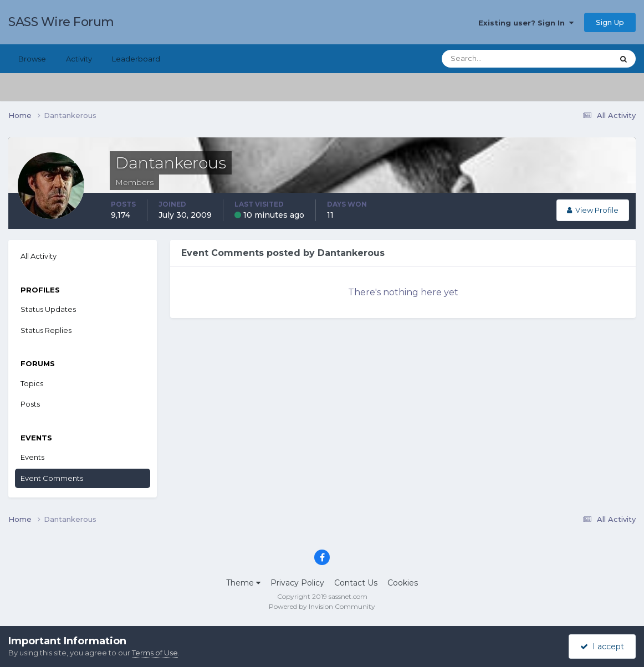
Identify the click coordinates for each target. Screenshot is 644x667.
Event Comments (52, 478)
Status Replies (46, 330)
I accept (602, 647)
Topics (32, 383)
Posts (30, 404)
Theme (243, 583)
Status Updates (48, 309)
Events (32, 457)
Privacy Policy (297, 583)
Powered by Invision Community (322, 606)
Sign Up (610, 22)
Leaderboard (136, 59)
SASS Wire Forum (61, 22)
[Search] (492, 59)
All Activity (39, 256)
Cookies (403, 583)
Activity (79, 59)
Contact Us (356, 583)
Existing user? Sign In (526, 23)
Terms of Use (155, 653)
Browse (32, 59)
